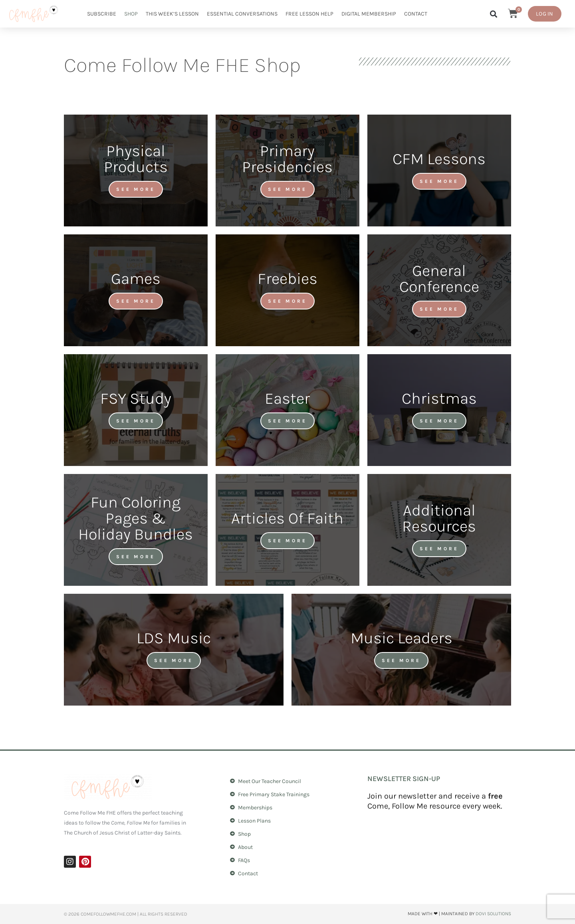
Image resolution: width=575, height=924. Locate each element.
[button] (493, 14)
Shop (131, 14)
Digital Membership (369, 14)
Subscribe (102, 14)
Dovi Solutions (493, 914)
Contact (416, 14)
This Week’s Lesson (172, 14)
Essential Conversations (242, 14)
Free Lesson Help (309, 14)
